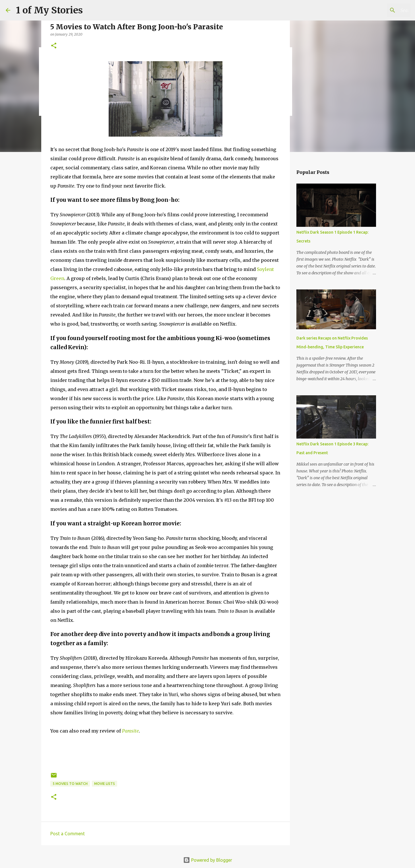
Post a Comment (68, 834)
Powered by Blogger (208, 860)
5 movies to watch (70, 784)
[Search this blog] (381, 10)
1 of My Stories (49, 10)
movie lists (105, 784)
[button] (54, 46)
